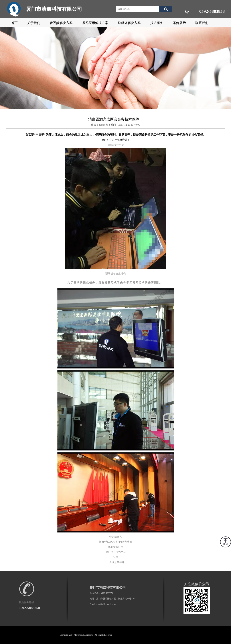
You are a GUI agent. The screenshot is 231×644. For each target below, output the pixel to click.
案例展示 (179, 23)
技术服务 (157, 23)
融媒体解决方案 (129, 23)
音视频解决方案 (61, 23)
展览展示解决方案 (95, 23)
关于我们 (34, 23)
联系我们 (202, 23)
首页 (14, 23)
